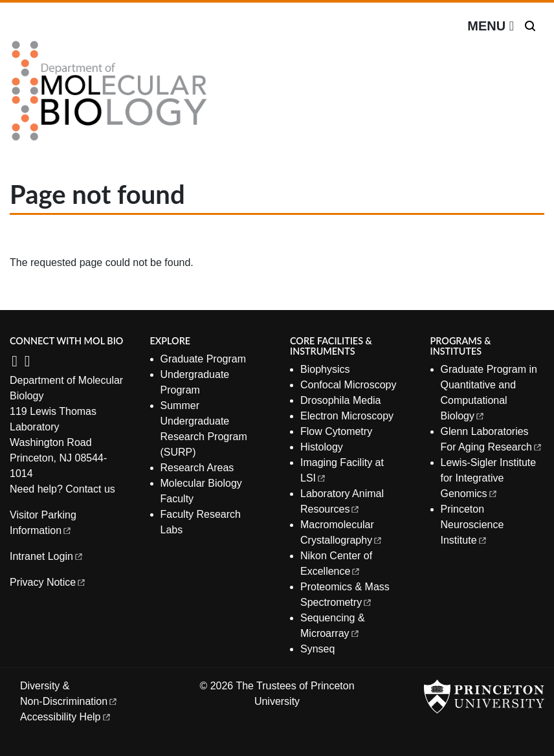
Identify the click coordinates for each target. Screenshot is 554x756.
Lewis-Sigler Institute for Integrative (489, 478)
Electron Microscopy (347, 416)
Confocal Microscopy (349, 385)
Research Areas (197, 468)
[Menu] (491, 26)
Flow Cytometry (336, 431)
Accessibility (66, 717)
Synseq (317, 649)
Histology (322, 447)
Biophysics (325, 369)
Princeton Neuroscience (474, 525)
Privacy (48, 582)
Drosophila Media (341, 400)
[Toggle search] (530, 26)
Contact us (90, 489)
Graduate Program (204, 359)
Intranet (47, 556)
